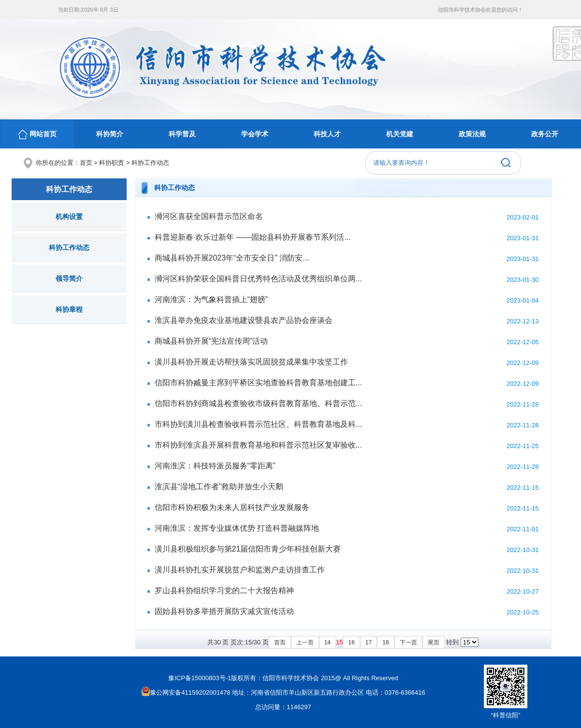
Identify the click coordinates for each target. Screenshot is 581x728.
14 (327, 642)
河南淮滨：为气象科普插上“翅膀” (211, 299)
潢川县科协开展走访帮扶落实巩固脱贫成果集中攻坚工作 (251, 362)
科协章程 (69, 309)
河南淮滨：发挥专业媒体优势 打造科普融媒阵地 (237, 528)
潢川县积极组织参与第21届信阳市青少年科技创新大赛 (248, 549)
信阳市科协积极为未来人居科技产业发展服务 (232, 507)
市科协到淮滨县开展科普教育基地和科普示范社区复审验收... (258, 445)
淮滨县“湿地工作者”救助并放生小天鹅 (219, 487)
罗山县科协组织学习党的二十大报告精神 (224, 590)
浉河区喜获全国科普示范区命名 (209, 216)
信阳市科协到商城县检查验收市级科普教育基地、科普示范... (258, 403)
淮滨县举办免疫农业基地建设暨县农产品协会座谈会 (244, 320)
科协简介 (110, 134)
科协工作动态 (150, 163)
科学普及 (182, 134)
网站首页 (37, 134)
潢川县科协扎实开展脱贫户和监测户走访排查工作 (240, 570)
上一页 (305, 642)
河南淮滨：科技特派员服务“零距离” (215, 466)
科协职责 (112, 163)
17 (369, 642)
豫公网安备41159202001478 (186, 692)
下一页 (408, 642)
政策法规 (472, 134)
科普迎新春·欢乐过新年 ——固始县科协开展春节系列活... (253, 237)
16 (351, 642)
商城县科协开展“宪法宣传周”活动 (211, 341)
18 (385, 642)
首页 (86, 163)
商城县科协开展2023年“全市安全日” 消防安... (232, 258)
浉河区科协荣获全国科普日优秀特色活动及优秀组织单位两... (258, 279)
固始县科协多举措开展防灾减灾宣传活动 (224, 611)
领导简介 (69, 278)
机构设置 (69, 217)
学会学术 (255, 134)
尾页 (434, 642)
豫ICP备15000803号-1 (200, 678)
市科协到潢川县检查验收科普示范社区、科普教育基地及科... (258, 424)
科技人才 (327, 134)
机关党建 (400, 134)
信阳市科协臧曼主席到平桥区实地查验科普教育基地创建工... (258, 383)
